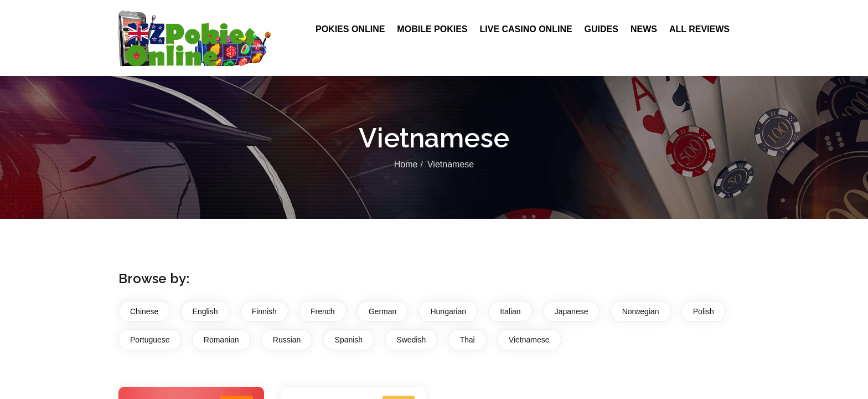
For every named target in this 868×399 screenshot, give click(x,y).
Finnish (264, 311)
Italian (510, 311)
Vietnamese (529, 340)
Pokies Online (350, 29)
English (205, 311)
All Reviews (699, 29)
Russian (287, 340)
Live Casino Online (526, 29)
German (383, 311)
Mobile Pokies (432, 29)
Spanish (349, 340)
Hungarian (448, 311)
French (323, 311)
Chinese (144, 311)
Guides (601, 29)
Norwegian (641, 311)
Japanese (572, 311)
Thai (467, 340)
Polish (704, 311)
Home (406, 164)
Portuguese (150, 340)
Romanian (221, 340)
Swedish (411, 340)
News (644, 29)
